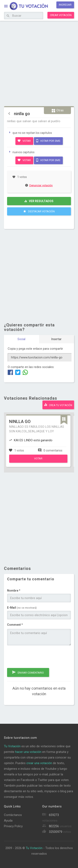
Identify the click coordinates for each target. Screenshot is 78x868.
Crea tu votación (58, 405)
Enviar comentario (28, 672)
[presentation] (39, 657)
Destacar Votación (39, 211)
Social (21, 339)
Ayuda (8, 821)
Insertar (56, 339)
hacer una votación (28, 752)
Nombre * (14, 591)
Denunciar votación (39, 185)
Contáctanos (13, 815)
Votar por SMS (48, 141)
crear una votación (39, 763)
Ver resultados (39, 201)
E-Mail (22, 608)
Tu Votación (12, 746)
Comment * (15, 625)
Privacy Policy (13, 826)
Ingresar (65, 5)
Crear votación (61, 15)
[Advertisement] (39, 63)
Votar (24, 141)
